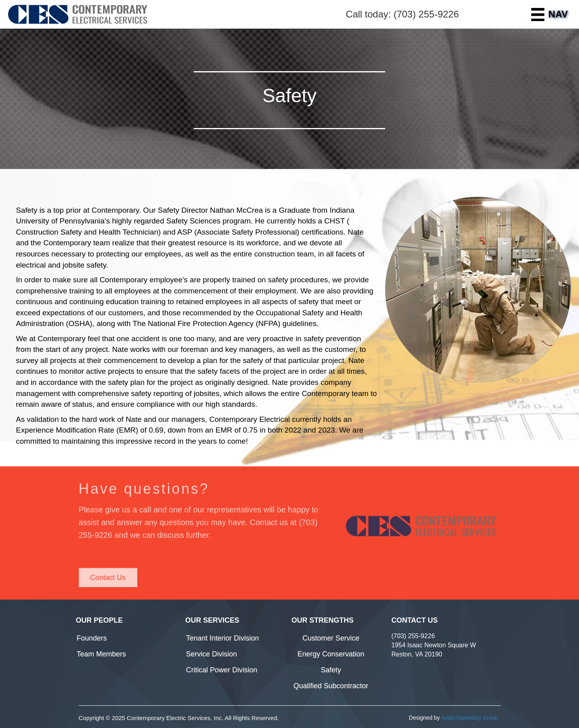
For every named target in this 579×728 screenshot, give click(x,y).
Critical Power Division (222, 670)
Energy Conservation (331, 654)
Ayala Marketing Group (469, 718)
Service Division (212, 654)
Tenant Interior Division (223, 638)
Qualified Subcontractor (331, 686)
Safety (331, 670)
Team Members (101, 654)
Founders (92, 638)
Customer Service (331, 638)
